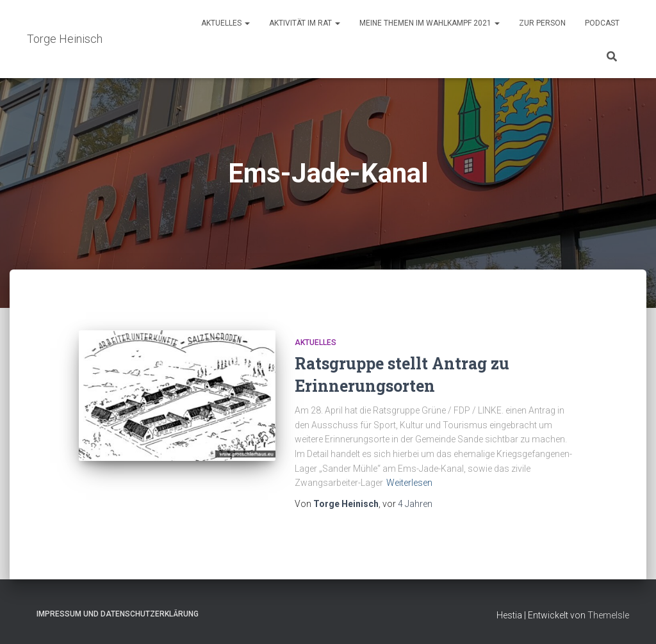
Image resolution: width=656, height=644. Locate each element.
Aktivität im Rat (305, 23)
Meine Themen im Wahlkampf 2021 (430, 23)
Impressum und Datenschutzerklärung (118, 614)
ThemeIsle (608, 615)
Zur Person (542, 23)
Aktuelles (225, 23)
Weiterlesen (409, 483)
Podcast (602, 23)
